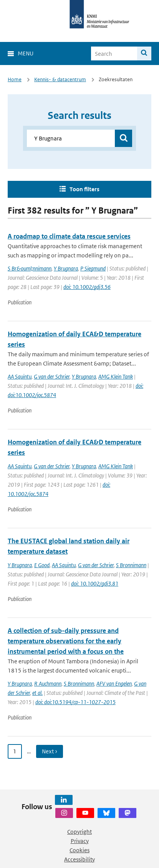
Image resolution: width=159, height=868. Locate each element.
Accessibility (79, 859)
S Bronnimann (131, 565)
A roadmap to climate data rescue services (69, 236)
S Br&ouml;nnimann (30, 268)
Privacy (80, 841)
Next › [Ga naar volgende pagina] (50, 751)
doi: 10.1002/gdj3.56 (87, 287)
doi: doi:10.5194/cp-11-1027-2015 (75, 702)
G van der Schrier (52, 376)
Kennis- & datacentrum (60, 79)
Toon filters (84, 189)
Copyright (79, 832)
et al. (37, 693)
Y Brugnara (66, 268)
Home (15, 79)
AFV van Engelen (114, 684)
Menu (26, 53)
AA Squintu (20, 376)
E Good (42, 565)
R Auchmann (48, 684)
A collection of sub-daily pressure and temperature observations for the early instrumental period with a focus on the (66, 641)
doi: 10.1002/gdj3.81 (95, 583)
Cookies (79, 850)
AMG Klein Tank (116, 376)
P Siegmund (93, 268)
